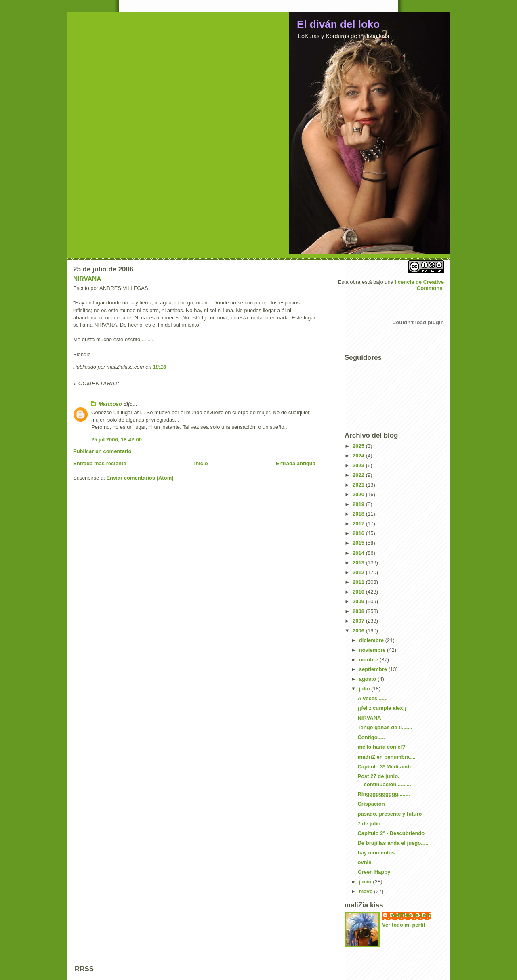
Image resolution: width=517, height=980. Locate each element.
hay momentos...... (380, 853)
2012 (359, 572)
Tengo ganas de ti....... (385, 727)
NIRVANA (87, 279)
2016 (359, 533)
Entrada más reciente (100, 463)
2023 (359, 465)
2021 (359, 485)
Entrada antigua (296, 463)
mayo (367, 891)
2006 (359, 631)
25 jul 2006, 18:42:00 (117, 440)
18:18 (159, 367)
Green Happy (374, 872)
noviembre (373, 650)
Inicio (201, 463)
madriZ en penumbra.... (386, 757)
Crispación (371, 804)
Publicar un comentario (102, 451)
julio (365, 689)
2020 (359, 494)
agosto (368, 679)
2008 (359, 611)
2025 (359, 446)
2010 (359, 592)
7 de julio (369, 824)
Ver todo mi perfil (404, 925)
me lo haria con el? (381, 747)
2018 (359, 514)
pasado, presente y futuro (390, 814)
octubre (369, 660)
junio (366, 882)
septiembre (374, 669)
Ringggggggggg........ (384, 794)
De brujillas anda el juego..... (393, 843)
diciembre (372, 640)
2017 (359, 524)
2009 (359, 601)
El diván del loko (338, 24)
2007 (359, 621)
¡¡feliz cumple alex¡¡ (382, 708)
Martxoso (110, 404)
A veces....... (372, 698)
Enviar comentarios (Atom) (140, 478)
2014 (359, 553)
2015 (359, 543)
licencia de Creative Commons (419, 285)
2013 (359, 563)
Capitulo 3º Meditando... (387, 767)
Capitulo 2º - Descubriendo (391, 833)
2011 (359, 582)
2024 (359, 456)
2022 (359, 475)
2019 (359, 504)
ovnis (364, 862)
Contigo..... (371, 737)
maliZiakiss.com (410, 915)
